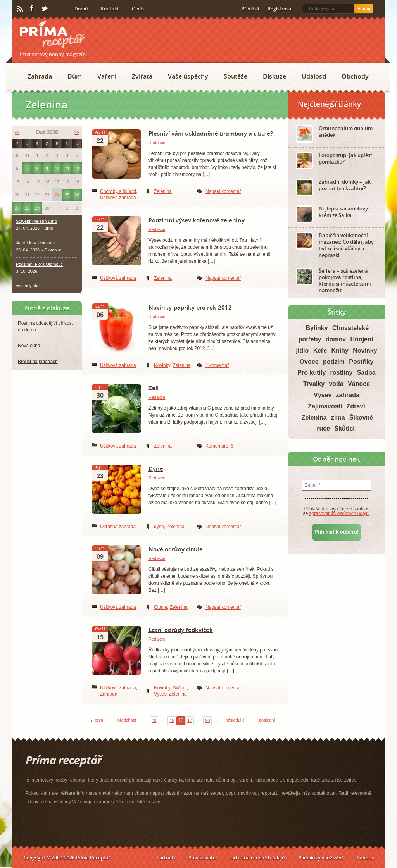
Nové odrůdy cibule (176, 549)
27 (17, 208)
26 (77, 195)
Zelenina (163, 191)
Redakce (157, 143)
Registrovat (280, 9)
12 (77, 168)
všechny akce (29, 286)
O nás (138, 9)
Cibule (161, 607)
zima (338, 418)
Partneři (166, 858)
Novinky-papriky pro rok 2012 (190, 307)
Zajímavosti (325, 406)
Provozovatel (203, 858)
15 (172, 720)
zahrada (348, 395)
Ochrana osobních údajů (258, 858)
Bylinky (317, 328)
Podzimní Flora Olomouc (39, 264)
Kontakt (110, 9)
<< (17, 132)
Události (314, 76)
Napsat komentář (223, 191)
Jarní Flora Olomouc (35, 243)
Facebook (32, 9)
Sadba (366, 373)
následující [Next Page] (236, 720)
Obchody (355, 76)
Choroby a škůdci (118, 191)
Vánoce (359, 384)
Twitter (45, 9)
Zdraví (356, 406)
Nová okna (29, 346)
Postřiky (361, 362)
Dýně (156, 468)
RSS (21, 9)
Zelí (154, 388)
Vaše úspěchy (188, 76)
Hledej (364, 9)
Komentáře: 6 (219, 446)
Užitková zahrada (118, 198)
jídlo (302, 350)
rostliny (342, 373)
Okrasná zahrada (118, 527)
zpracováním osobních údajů (339, 513)
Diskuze (274, 76)
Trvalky (314, 384)
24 (57, 195)
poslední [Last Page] (267, 720)
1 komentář (217, 365)
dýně (159, 527)
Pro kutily (312, 373)
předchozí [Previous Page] (127, 720)
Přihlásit (251, 9)
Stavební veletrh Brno (36, 221)
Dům (75, 76)
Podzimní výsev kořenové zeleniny (197, 220)
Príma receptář (52, 35)
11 (67, 168)
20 (207, 720)
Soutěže (236, 76)
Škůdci (180, 688)
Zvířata (142, 76)
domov (336, 339)
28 (27, 208)
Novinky (162, 365)
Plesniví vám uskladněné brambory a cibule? (211, 133)
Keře (320, 350)
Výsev (160, 694)
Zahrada (40, 76)
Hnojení (362, 339)
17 (190, 720)
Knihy (340, 350)
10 (154, 720)
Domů (81, 9)
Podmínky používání (321, 858)
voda (336, 384)
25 (67, 195)
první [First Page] (100, 720)
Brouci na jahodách (38, 362)
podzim (334, 362)
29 (37, 208)
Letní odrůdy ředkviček (181, 630)
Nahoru (365, 858)
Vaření (107, 76)
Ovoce (309, 362)
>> (77, 132)
